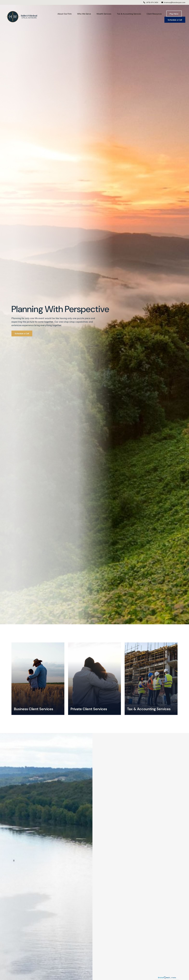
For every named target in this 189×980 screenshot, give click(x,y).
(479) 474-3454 (151, 2)
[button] (65, 14)
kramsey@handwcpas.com (173, 2)
